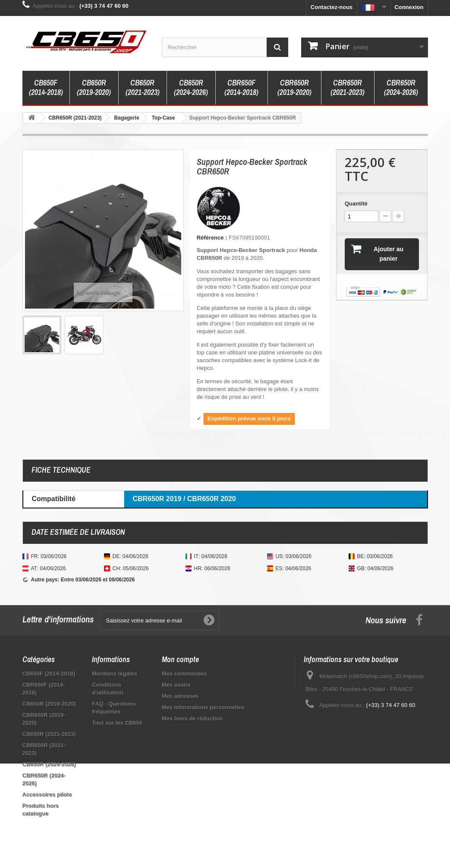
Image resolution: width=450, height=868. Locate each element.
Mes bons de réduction (192, 718)
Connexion (409, 7)
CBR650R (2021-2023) (348, 87)
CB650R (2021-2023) (143, 87)
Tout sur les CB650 (117, 723)
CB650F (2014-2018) (46, 87)
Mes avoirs (176, 685)
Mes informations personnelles (203, 707)
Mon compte (180, 659)
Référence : (212, 238)
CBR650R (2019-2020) (294, 87)
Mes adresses (180, 696)
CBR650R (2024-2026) (401, 87)
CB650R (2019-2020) (94, 87)
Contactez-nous (332, 7)
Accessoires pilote (47, 794)
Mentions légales (115, 674)
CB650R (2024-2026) (191, 87)
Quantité (356, 204)
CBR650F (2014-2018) (241, 87)
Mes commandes (184, 674)
